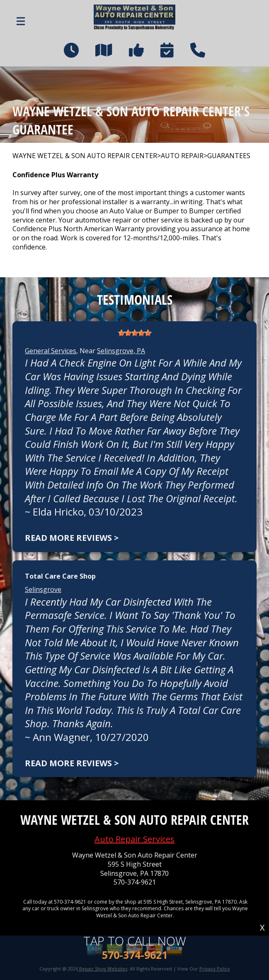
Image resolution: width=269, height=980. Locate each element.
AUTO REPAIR (182, 156)
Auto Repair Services (134, 839)
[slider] (135, 333)
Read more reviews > (72, 538)
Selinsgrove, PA (121, 351)
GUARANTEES (229, 156)
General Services (51, 351)
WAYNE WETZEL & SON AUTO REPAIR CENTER (85, 156)
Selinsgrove (43, 589)
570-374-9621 (135, 882)
